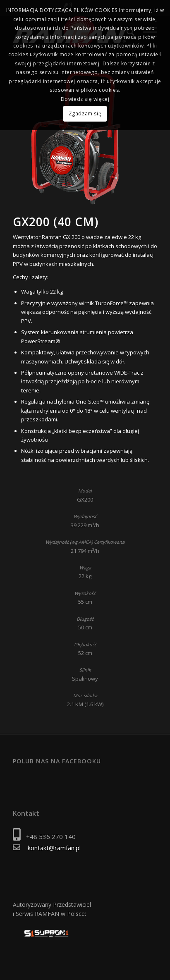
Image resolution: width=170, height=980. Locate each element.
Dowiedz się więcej (85, 99)
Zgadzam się (85, 114)
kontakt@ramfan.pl (54, 848)
